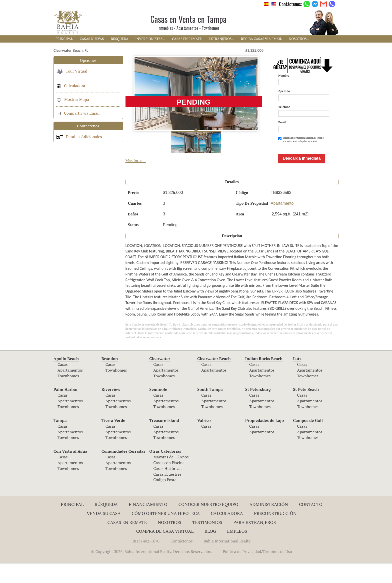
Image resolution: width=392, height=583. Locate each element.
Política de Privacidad (242, 571)
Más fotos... (136, 161)
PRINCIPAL (64, 39)
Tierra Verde (113, 440)
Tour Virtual (72, 71)
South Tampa (210, 409)
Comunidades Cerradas (123, 471)
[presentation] (316, 155)
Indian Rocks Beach (264, 378)
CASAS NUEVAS (92, 39)
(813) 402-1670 (146, 560)
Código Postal (165, 499)
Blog (210, 550)
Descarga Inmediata (302, 178)
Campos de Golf (308, 440)
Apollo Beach (66, 378)
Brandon (110, 378)
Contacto (311, 524)
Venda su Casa (104, 533)
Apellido (284, 91)
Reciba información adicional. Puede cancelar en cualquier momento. (301, 139)
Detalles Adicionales (79, 137)
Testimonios (207, 542)
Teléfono (284, 107)
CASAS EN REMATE (187, 39)
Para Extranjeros (255, 542)
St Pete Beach (306, 409)
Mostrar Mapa (73, 99)
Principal (72, 524)
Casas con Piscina (169, 482)
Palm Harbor (66, 409)
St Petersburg (258, 409)
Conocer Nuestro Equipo (208, 524)
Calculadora (71, 86)
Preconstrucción (275, 533)
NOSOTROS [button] (299, 39)
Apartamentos (70, 390)
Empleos (237, 550)
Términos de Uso (277, 571)
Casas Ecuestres (167, 494)
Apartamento (282, 223)
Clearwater (160, 378)
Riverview (111, 409)
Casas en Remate (127, 542)
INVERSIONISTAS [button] (150, 39)
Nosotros (169, 542)
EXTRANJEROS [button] (221, 39)
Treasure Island (164, 440)
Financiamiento (148, 524)
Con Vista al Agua (70, 471)
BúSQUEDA (119, 39)
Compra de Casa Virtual (165, 550)
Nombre (284, 75)
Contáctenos (182, 560)
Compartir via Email (78, 113)
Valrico (204, 440)
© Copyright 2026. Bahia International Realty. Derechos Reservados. (151, 571)
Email (282, 122)
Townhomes (68, 395)
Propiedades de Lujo (265, 440)
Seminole (158, 409)
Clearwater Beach (214, 378)
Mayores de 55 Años (171, 476)
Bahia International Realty (227, 560)
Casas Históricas (168, 488)
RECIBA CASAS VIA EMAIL (261, 39)
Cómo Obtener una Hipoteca (166, 533)
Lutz (297, 378)
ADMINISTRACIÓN (269, 524)
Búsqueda (106, 524)
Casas (62, 384)
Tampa (60, 440)
